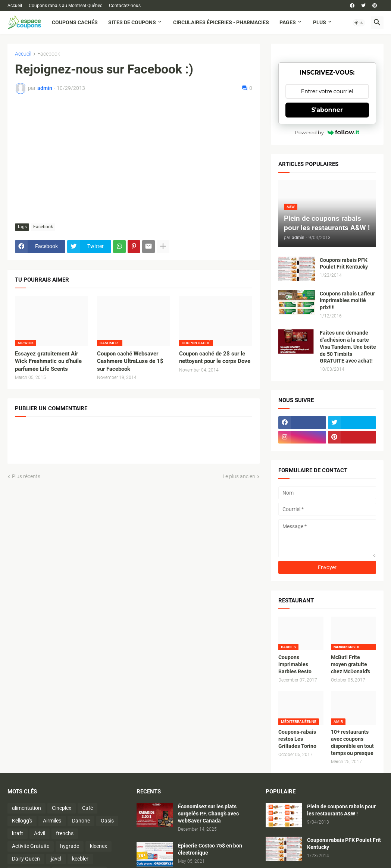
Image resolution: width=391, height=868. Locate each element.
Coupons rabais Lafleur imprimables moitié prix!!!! (347, 301)
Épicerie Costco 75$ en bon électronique (210, 849)
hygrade (70, 846)
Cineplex (62, 808)
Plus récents (26, 476)
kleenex (98, 846)
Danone (81, 821)
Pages (288, 22)
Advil (40, 833)
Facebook (49, 54)
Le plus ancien (239, 476)
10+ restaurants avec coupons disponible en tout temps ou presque (352, 742)
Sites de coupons (132, 22)
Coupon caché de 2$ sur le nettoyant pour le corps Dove (215, 357)
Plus (320, 22)
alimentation (26, 808)
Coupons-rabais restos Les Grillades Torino (297, 739)
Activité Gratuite (31, 846)
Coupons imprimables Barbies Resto (295, 664)
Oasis (107, 821)
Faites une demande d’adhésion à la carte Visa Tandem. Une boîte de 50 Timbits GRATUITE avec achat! (348, 347)
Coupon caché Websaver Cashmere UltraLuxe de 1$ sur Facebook (130, 361)
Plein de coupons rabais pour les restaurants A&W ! (341, 810)
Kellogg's (22, 821)
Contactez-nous (125, 6)
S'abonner (327, 110)
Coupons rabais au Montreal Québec (65, 6)
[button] (359, 23)
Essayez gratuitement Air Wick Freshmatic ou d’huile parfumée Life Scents (48, 361)
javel (56, 859)
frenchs (65, 833)
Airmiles (52, 821)
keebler (80, 859)
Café (87, 808)
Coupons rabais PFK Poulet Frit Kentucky (344, 264)
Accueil (15, 6)
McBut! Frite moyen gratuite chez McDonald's (351, 664)
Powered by (327, 132)
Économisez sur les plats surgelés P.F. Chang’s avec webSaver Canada (208, 814)
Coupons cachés (75, 22)
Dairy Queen (26, 859)
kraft (18, 833)
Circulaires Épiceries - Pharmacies (221, 22)
